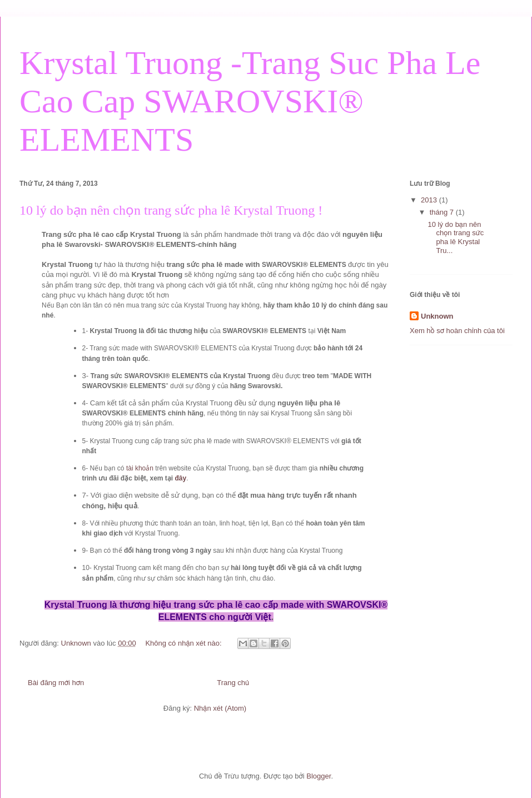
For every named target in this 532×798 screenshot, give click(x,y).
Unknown (437, 316)
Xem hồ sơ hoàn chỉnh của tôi (457, 331)
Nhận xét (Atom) (220, 708)
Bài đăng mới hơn (56, 683)
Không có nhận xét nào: (184, 643)
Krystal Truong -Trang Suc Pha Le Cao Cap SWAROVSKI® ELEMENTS (250, 101)
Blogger (319, 776)
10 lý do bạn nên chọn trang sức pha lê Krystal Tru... (456, 237)
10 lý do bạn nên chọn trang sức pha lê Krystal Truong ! (171, 210)
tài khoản (140, 468)
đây (181, 478)
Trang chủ (233, 683)
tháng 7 (443, 212)
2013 (430, 200)
